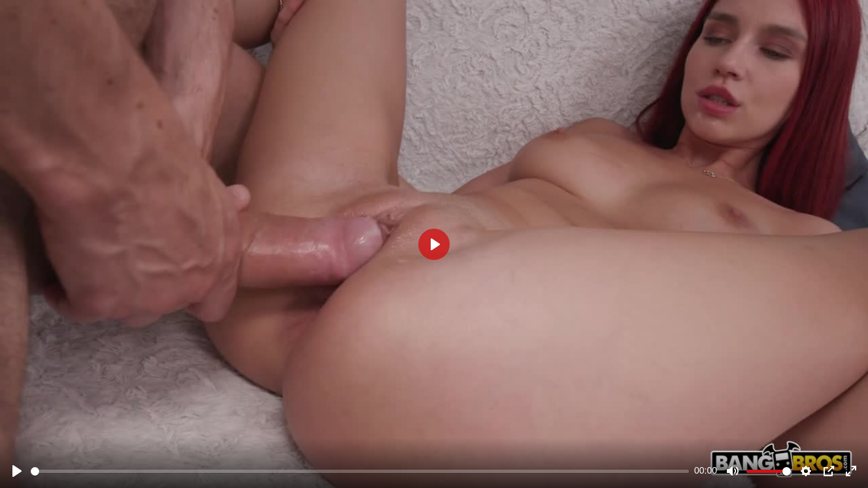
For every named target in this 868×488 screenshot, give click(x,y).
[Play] (17, 471)
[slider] (360, 471)
